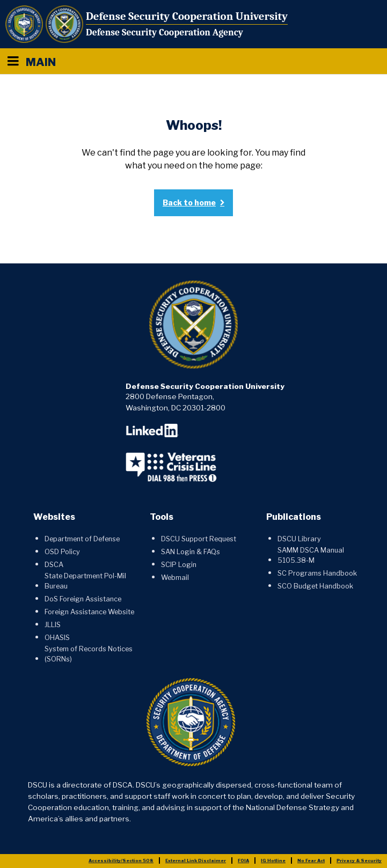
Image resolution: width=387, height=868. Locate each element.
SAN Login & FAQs (191, 552)
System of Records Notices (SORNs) (89, 654)
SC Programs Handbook (317, 573)
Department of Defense (82, 539)
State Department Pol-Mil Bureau (85, 581)
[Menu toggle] (13, 61)
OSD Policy (62, 552)
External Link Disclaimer (196, 860)
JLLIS (53, 625)
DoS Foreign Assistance (83, 599)
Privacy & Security (359, 860)
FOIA (243, 860)
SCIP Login (179, 565)
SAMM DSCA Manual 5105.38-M (311, 555)
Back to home (189, 203)
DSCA (54, 565)
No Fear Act (311, 860)
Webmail (175, 578)
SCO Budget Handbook (315, 586)
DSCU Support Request (199, 539)
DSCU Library (299, 539)
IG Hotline (273, 860)
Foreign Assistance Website (89, 612)
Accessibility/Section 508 (121, 860)
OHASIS (57, 638)
